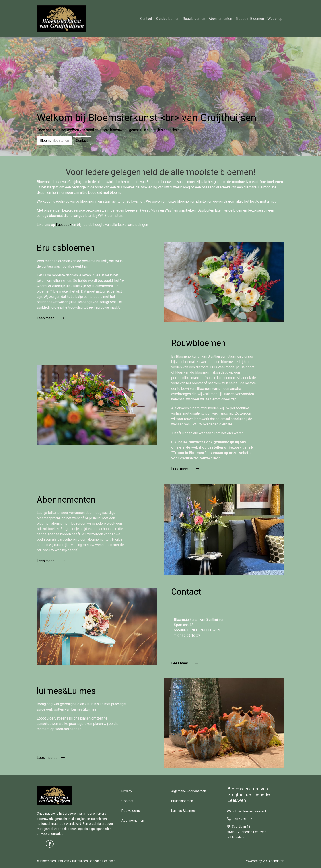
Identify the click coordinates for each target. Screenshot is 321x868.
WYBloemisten (274, 861)
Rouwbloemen (194, 19)
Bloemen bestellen (54, 141)
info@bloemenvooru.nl (247, 811)
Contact (146, 19)
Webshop (275, 19)
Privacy (127, 791)
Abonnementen (220, 19)
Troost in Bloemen (250, 19)
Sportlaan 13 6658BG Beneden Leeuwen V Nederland (247, 832)
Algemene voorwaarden (189, 791)
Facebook (64, 225)
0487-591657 (240, 819)
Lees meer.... (50, 318)
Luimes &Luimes (183, 811)
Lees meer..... (185, 469)
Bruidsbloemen (167, 19)
